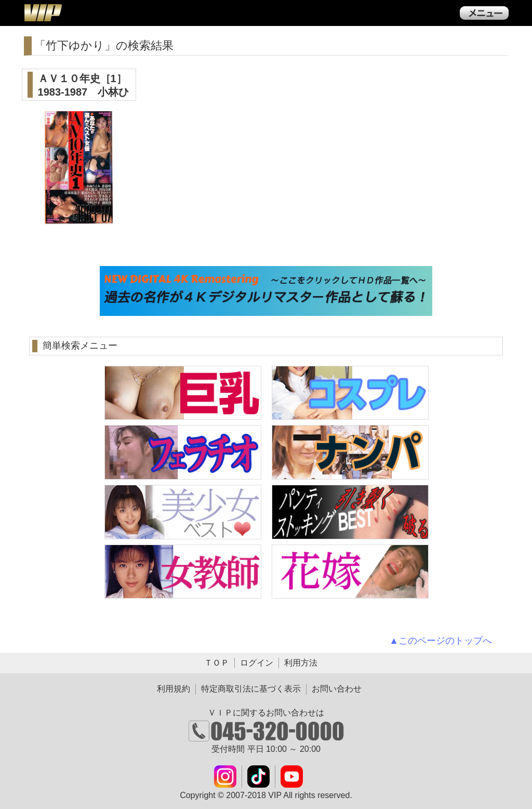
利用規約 (174, 689)
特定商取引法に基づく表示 (251, 689)
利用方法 (301, 663)
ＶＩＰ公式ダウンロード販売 (43, 12)
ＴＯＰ (217, 663)
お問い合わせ (337, 689)
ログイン (257, 663)
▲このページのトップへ (441, 641)
